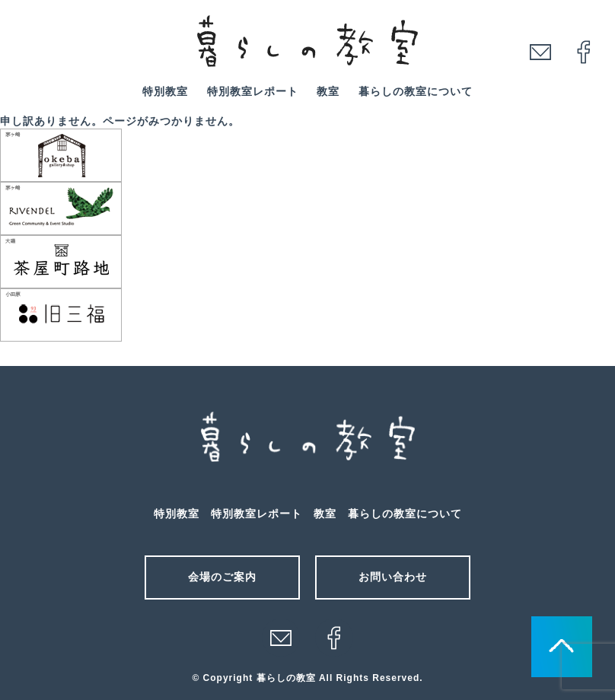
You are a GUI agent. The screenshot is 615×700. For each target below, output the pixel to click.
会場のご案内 (222, 577)
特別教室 (165, 91)
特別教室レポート (253, 91)
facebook (584, 52)
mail (540, 52)
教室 (328, 91)
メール (281, 638)
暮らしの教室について (416, 91)
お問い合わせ (393, 577)
